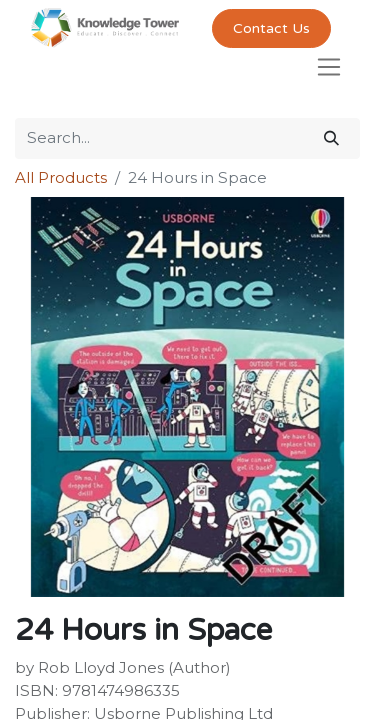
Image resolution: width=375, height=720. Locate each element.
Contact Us (271, 28)
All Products (61, 177)
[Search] (331, 138)
